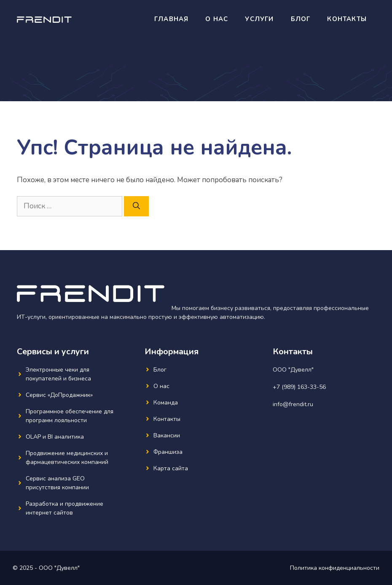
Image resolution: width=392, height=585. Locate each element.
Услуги (259, 19)
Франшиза (168, 452)
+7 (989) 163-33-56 (299, 387)
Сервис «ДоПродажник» (59, 395)
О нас (217, 19)
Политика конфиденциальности (335, 568)
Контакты (347, 19)
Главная (171, 19)
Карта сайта (171, 468)
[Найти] (136, 206)
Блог (301, 19)
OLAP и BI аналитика (55, 437)
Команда (166, 403)
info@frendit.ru (293, 404)
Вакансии (167, 435)
